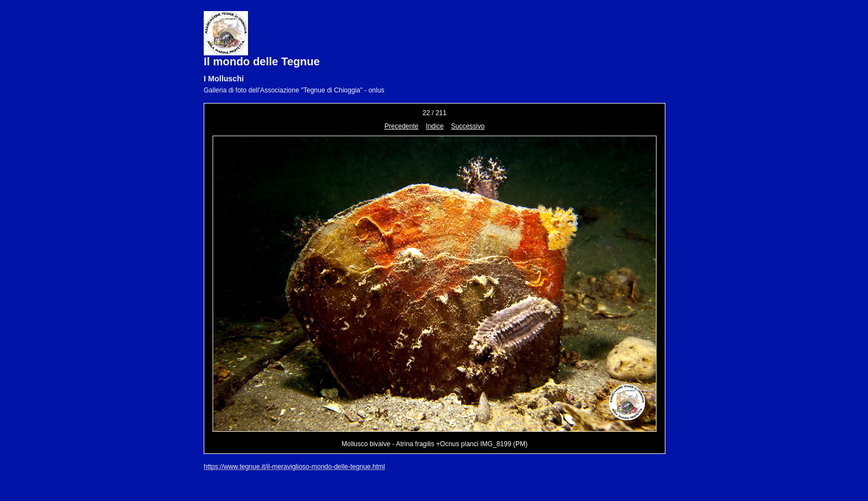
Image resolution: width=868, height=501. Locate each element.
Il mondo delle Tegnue (262, 61)
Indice (435, 126)
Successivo (468, 126)
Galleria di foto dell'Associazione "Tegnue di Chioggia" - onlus (294, 90)
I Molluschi (224, 79)
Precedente (402, 126)
